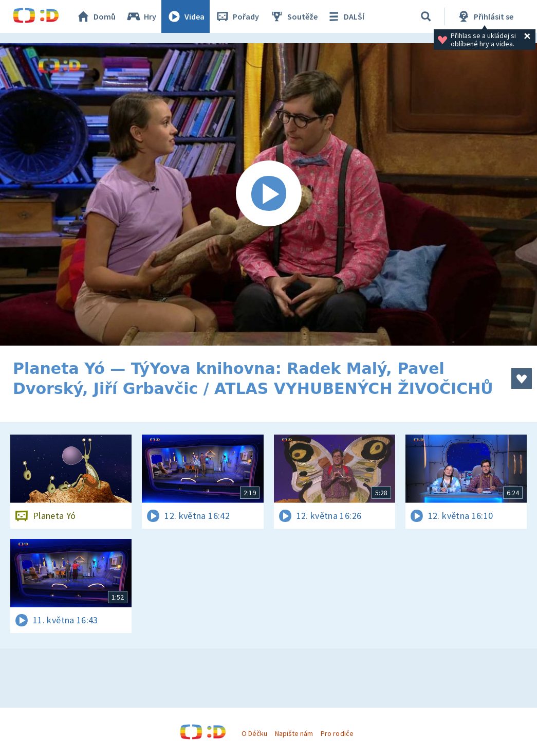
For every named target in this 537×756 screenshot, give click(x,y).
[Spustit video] (268, 194)
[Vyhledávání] (426, 16)
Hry (141, 16)
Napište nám (294, 733)
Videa (186, 16)
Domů (96, 16)
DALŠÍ (345, 16)
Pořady (237, 16)
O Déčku (254, 733)
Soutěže (293, 16)
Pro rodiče (337, 733)
